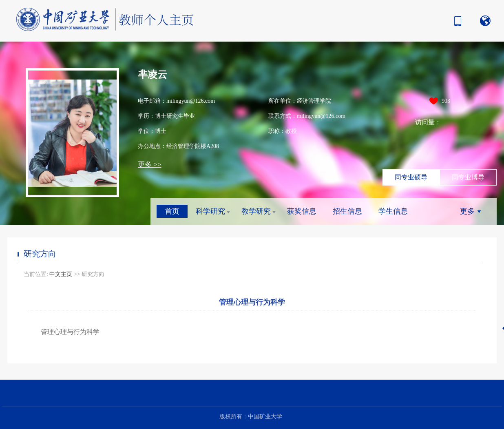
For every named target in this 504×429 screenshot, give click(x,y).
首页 (172, 211)
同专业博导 (468, 177)
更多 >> (149, 165)
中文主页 (61, 274)
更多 (467, 211)
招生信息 (347, 211)
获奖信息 (302, 211)
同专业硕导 (411, 177)
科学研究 (210, 211)
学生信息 (393, 211)
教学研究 (256, 211)
